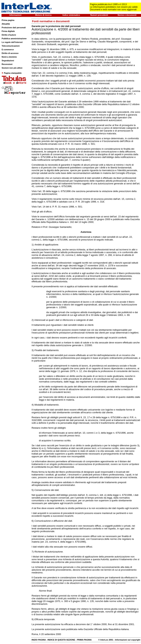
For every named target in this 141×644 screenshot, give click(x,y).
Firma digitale (8, 31)
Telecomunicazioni (11, 46)
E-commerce (8, 50)
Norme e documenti (127, 15)
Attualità (6, 24)
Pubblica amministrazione (14, 39)
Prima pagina (8, 20)
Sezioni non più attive (12, 68)
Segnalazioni (8, 61)
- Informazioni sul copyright (127, 640)
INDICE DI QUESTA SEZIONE (61, 640)
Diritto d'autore (9, 35)
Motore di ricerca (43, 15)
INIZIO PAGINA (39, 640)
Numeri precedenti (99, 15)
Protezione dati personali (14, 28)
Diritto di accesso (10, 53)
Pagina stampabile (12, 73)
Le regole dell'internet (12, 42)
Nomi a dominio (9, 57)
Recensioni (7, 64)
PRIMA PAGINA (84, 640)
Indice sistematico (71, 15)
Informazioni (15, 15)
